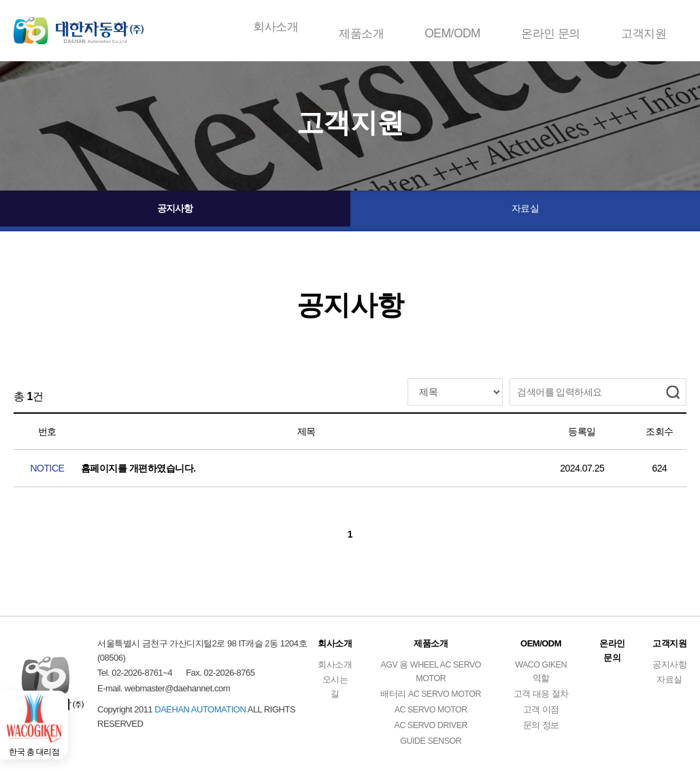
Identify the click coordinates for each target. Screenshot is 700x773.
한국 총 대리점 (40, 738)
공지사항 (175, 211)
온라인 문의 (551, 27)
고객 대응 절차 (541, 698)
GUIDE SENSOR (429, 745)
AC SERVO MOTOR (429, 714)
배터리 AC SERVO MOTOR (429, 698)
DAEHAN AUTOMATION (88, 27)
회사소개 (278, 27)
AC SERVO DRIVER (429, 730)
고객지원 (644, 27)
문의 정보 (541, 730)
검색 (673, 392)
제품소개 (363, 27)
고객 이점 (541, 714)
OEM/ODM (454, 27)
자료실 (526, 211)
